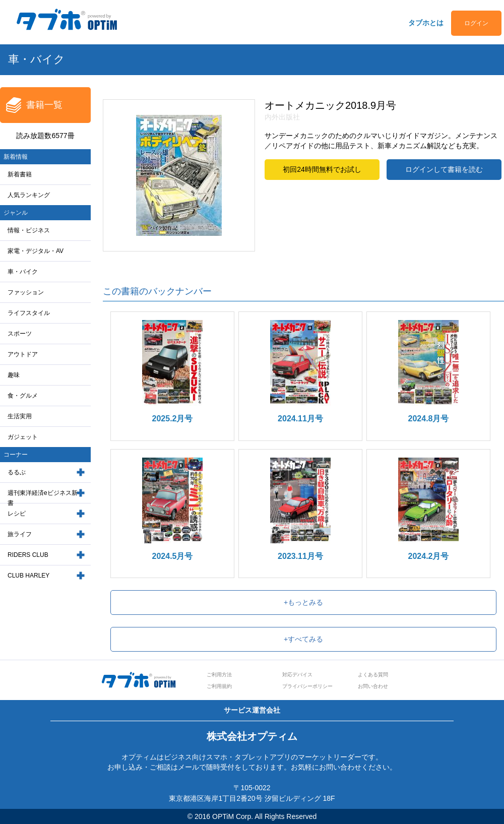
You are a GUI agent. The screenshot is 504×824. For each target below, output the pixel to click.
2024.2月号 (429, 556)
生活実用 (20, 416)
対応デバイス (297, 675)
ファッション (26, 292)
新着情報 (16, 157)
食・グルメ (23, 396)
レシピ (17, 514)
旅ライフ (20, 534)
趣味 (14, 375)
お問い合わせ (373, 686)
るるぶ (17, 472)
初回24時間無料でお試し (322, 169)
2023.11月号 (300, 556)
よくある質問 (373, 675)
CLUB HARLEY (28, 576)
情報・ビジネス (29, 230)
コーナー (16, 455)
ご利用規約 (219, 686)
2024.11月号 (300, 419)
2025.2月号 (173, 419)
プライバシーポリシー (307, 686)
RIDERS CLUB (28, 555)
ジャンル (16, 213)
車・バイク (23, 272)
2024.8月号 (429, 419)
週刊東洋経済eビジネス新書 (43, 498)
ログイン (476, 23)
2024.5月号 (173, 556)
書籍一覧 (44, 105)
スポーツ (20, 334)
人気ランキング (29, 195)
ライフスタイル (29, 313)
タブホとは (426, 23)
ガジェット (23, 437)
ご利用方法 (219, 675)
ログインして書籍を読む (444, 169)
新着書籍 (20, 174)
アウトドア (23, 354)
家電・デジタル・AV (36, 251)
